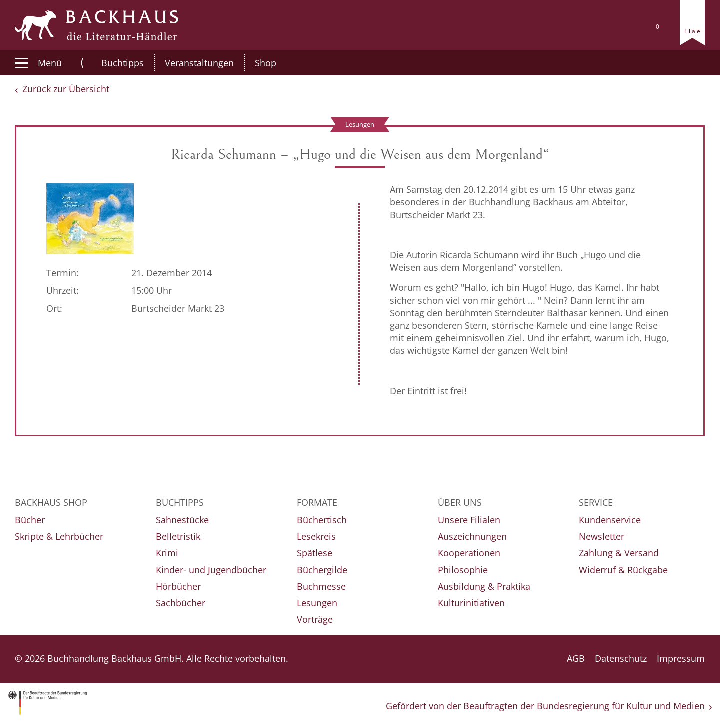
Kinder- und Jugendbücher (211, 570)
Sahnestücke (182, 520)
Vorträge (315, 619)
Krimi (167, 553)
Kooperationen (469, 553)
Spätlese (315, 553)
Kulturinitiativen (471, 603)
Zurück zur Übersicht (66, 89)
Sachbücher (181, 603)
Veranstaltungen (189, 63)
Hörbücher (178, 586)
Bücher (30, 520)
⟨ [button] (82, 62)
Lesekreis (316, 536)
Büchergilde (322, 570)
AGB (576, 658)
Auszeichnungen (472, 536)
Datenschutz (621, 658)
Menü (38, 63)
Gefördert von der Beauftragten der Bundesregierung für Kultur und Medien (545, 706)
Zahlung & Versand (619, 553)
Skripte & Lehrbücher (59, 536)
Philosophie (463, 570)
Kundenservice (610, 520)
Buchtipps (112, 63)
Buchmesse (321, 586)
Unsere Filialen (469, 520)
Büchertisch (322, 520)
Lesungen (317, 603)
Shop (255, 63)
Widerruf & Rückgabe (623, 570)
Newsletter (602, 536)
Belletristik (178, 536)
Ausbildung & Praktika (484, 586)
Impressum (681, 658)
